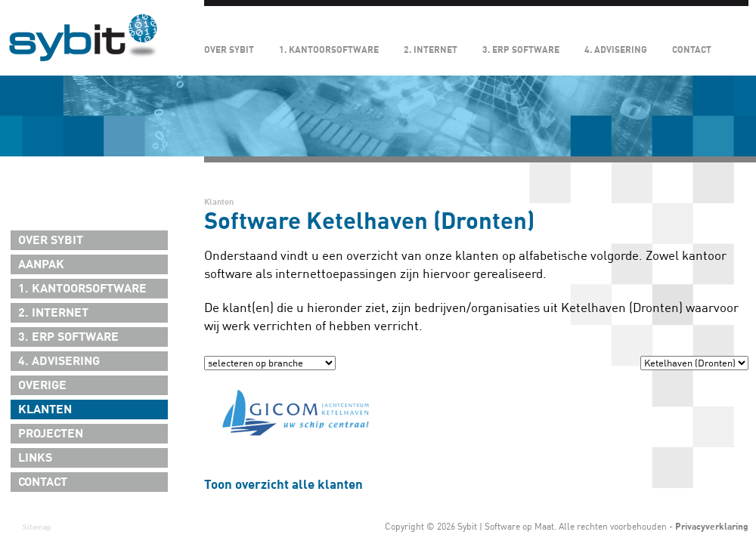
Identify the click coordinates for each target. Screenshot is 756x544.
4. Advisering (616, 50)
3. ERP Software (521, 50)
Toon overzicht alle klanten (283, 485)
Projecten (51, 434)
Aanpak (41, 264)
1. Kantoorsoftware (329, 50)
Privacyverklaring (712, 527)
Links (35, 458)
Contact (692, 50)
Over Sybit (229, 50)
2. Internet (431, 50)
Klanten (45, 410)
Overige (42, 385)
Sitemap (37, 527)
